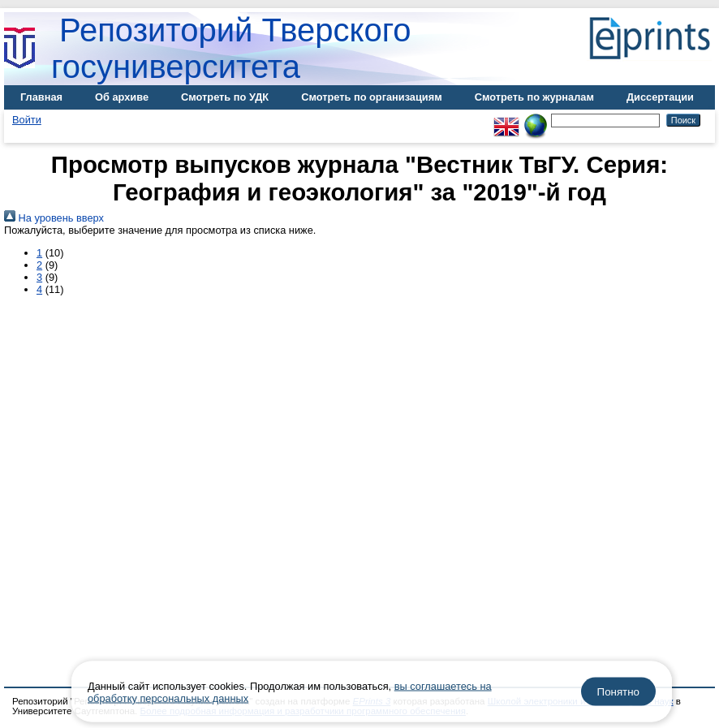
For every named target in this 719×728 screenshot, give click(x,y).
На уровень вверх (54, 218)
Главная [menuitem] (41, 97)
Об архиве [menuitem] (122, 97)
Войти (27, 120)
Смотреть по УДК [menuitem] (225, 97)
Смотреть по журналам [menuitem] (534, 97)
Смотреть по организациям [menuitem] (372, 97)
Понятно (618, 692)
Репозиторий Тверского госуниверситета (231, 48)
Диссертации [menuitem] (660, 97)
